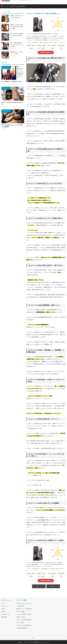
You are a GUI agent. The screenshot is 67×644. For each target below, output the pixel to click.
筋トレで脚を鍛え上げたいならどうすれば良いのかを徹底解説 (13, 126)
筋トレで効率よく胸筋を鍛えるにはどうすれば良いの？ (17, 36)
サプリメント (6, 67)
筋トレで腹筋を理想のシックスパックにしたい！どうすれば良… (17, 45)
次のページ (53, 586)
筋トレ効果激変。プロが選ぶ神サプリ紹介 (12, 82)
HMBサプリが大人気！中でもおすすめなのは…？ (17, 17)
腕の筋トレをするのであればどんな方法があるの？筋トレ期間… (17, 26)
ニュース (4, 603)
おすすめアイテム (6, 614)
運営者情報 (4, 617)
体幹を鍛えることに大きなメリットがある (17, 53)
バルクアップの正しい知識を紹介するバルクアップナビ (36, 642)
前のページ (39, 586)
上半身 (3, 609)
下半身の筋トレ (6, 111)
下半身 (3, 612)
